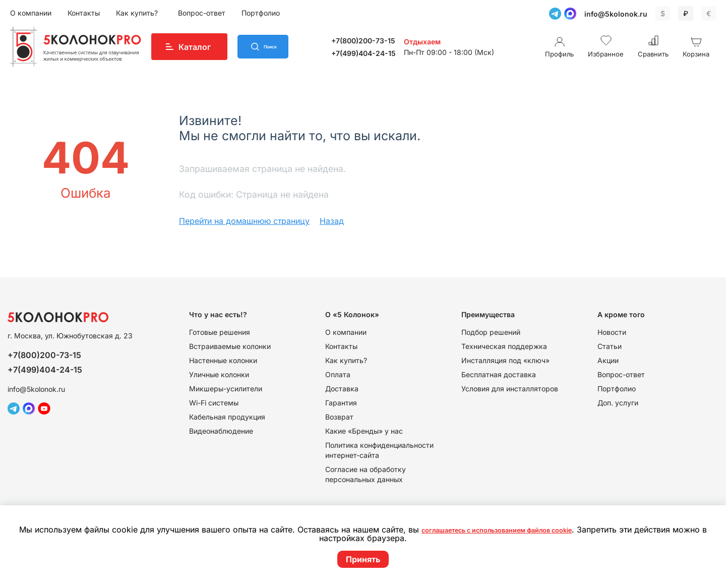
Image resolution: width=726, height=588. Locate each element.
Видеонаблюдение (221, 431)
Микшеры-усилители (226, 389)
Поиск (283, 47)
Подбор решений (491, 332)
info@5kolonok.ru (616, 14)
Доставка (342, 389)
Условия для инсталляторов (510, 389)
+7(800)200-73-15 (376, 41)
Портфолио (261, 13)
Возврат (339, 417)
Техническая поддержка (504, 346)
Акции (608, 360)
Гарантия (341, 403)
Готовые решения (220, 332)
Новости (612, 332)
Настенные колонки (223, 360)
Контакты (84, 13)
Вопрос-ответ (202, 13)
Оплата (338, 374)
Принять (363, 559)
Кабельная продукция (227, 417)
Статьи (610, 346)
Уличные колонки (219, 374)
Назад (332, 221)
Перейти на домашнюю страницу (244, 221)
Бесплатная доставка (499, 374)
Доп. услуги (618, 403)
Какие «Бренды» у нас (364, 431)
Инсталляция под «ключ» (505, 360)
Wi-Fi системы (214, 403)
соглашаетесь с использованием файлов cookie (515, 530)
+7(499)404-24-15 (376, 53)
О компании (31, 13)
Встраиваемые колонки (230, 346)
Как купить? (138, 13)
